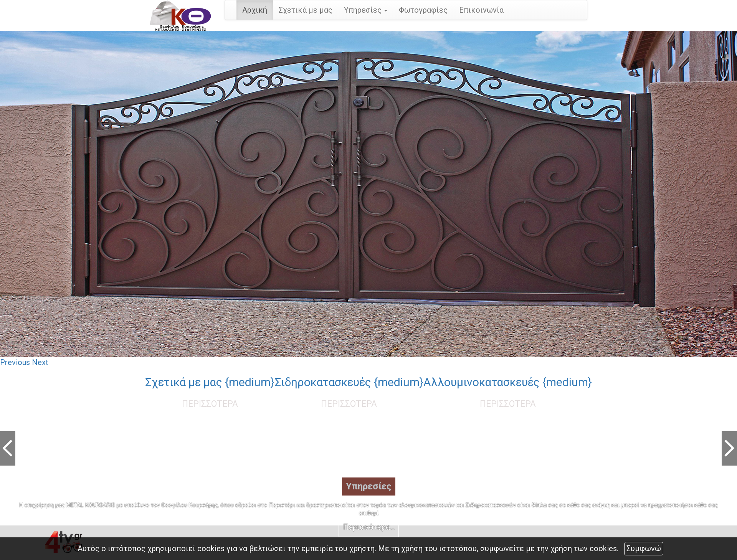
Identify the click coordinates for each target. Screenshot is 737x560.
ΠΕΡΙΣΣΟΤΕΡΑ (210, 404)
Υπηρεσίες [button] (366, 10)
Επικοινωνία (481, 10)
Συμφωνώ (644, 548)
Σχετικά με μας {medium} (210, 382)
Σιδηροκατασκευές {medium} (349, 382)
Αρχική (255, 10)
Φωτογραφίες (423, 10)
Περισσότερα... (369, 527)
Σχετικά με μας (306, 10)
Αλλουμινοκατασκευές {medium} (508, 382)
